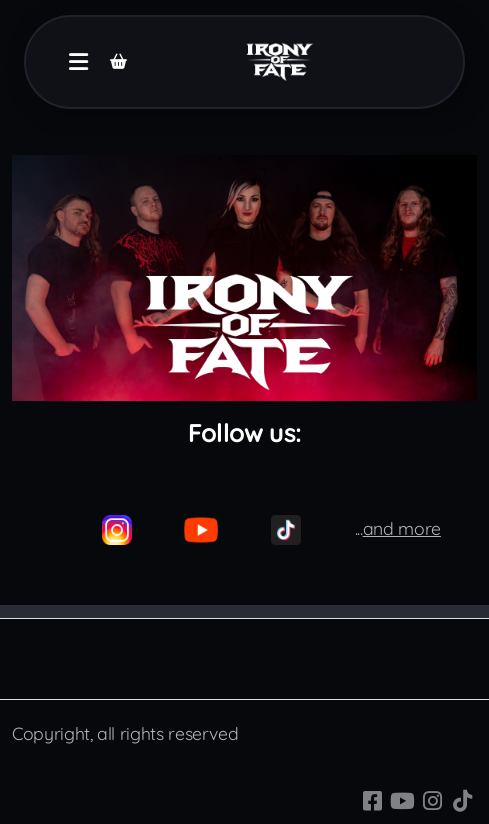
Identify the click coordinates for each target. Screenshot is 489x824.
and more (402, 528)
